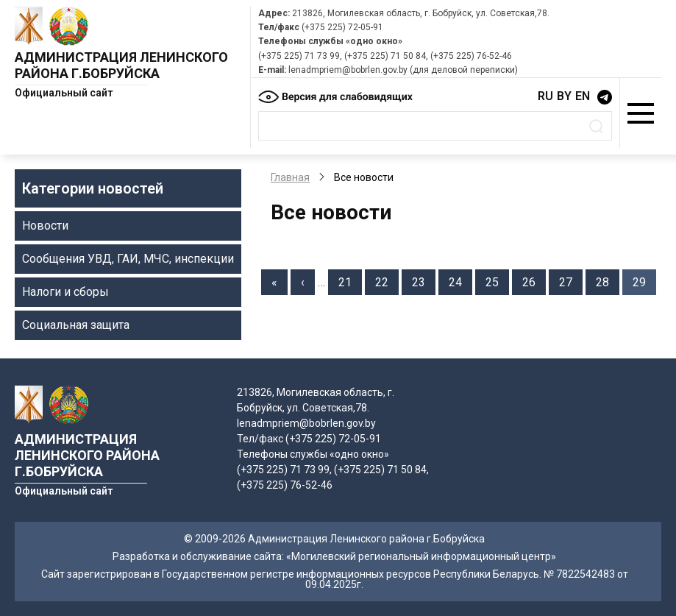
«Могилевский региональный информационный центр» (421, 556)
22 (387, 281)
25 (497, 281)
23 (424, 281)
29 (644, 281)
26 (534, 281)
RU (545, 96)
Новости (45, 226)
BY (564, 96)
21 (350, 281)
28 (608, 281)
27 (571, 281)
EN (583, 96)
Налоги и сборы (65, 292)
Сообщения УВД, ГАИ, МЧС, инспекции (128, 259)
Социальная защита (76, 325)
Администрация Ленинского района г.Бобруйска (121, 65)
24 (460, 281)
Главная (290, 177)
